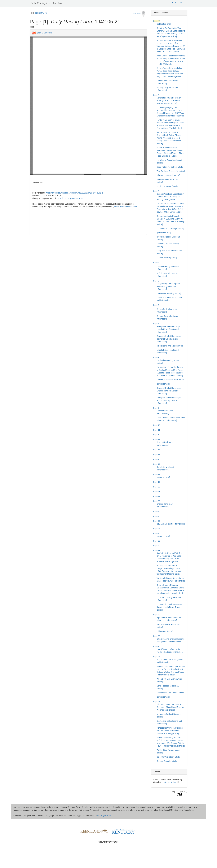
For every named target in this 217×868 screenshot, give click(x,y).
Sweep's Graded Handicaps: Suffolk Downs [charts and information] (169, 400)
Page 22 (157, 496)
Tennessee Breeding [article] (169, 293)
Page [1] (157, 21)
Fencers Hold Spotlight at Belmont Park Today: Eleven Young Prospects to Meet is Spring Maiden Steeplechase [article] (169, 138)
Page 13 (157, 440)
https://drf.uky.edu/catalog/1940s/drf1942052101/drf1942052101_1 (75, 193)
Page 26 (157, 521)
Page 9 (156, 408)
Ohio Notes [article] (165, 631)
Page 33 (157, 636)
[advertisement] (163, 384)
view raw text (37, 183)
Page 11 (157, 430)
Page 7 (156, 324)
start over (139, 14)
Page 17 (157, 464)
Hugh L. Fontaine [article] (167, 186)
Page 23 (157, 501)
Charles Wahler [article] (167, 258)
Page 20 (157, 487)
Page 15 (157, 455)
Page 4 (156, 262)
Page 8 (156, 358)
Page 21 (157, 492)
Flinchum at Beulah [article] (168, 175)
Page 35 (157, 657)
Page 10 (157, 425)
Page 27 (157, 529)
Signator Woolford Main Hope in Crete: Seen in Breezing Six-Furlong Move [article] (170, 197)
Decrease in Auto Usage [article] (170, 693)
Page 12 (157, 435)
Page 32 (157, 615)
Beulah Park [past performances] (171, 524)
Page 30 (157, 546)
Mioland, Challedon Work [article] (171, 380)
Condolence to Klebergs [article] (170, 229)
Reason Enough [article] (167, 761)
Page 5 (156, 281)
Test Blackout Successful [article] (171, 171)
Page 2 (156, 95)
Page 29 (157, 541)
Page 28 (157, 533)
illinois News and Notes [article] (170, 346)
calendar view (41, 13)
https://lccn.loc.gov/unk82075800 (71, 198)
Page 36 (157, 702)
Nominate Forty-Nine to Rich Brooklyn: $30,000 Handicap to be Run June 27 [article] (170, 101)
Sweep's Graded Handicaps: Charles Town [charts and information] (169, 391)
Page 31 (157, 550)
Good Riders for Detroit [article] (170, 167)
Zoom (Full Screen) (45, 33)
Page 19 (157, 482)
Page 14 (157, 450)
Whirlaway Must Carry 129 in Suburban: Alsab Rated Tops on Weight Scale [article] (170, 707)
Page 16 (157, 459)
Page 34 (157, 646)
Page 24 (157, 511)
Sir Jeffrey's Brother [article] (168, 757)
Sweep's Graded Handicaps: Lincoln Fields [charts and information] (169, 329)
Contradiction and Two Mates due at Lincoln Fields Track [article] (169, 607)
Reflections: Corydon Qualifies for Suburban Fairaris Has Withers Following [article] (170, 731)
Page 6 (156, 305)
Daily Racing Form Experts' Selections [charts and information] (168, 286)
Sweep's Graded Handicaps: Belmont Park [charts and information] (169, 339)
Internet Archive (171, 782)
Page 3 (156, 191)
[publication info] (164, 24)
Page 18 (157, 475)
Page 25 (157, 516)
